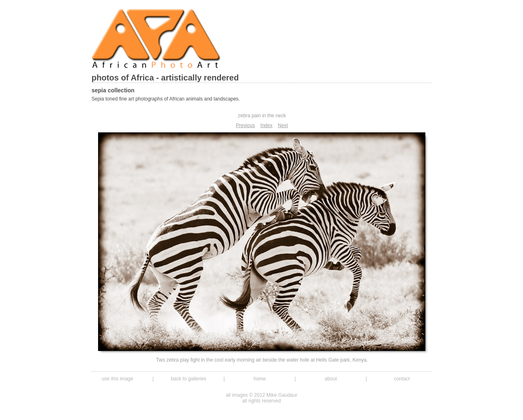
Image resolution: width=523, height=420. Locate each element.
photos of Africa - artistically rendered (165, 78)
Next (283, 125)
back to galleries (189, 379)
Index (266, 125)
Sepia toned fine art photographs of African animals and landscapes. (166, 99)
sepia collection (113, 90)
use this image (117, 379)
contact (402, 379)
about (331, 379)
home (259, 379)
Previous (245, 125)
